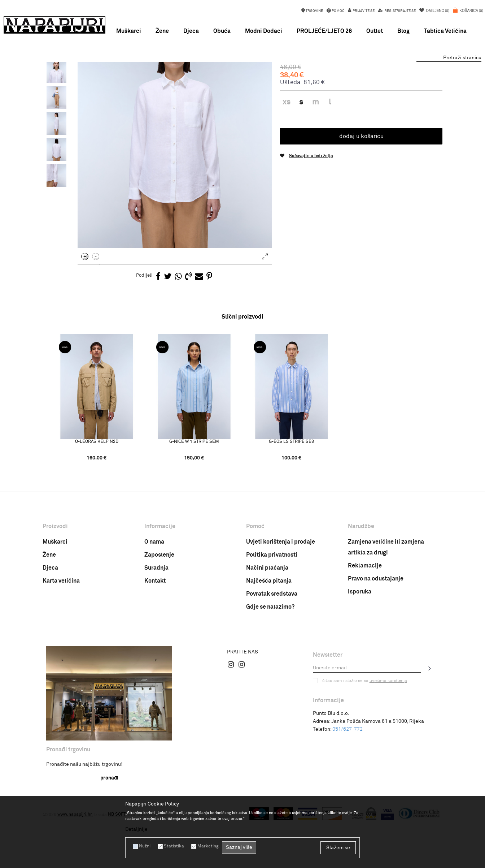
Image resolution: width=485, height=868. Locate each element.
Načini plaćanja (267, 630)
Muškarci (55, 604)
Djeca (50, 630)
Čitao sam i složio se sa (365, 743)
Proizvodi (109, 79)
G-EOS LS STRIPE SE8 (292, 504)
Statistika (174, 846)
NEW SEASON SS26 (242, 69)
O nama (154, 604)
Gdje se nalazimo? (270, 669)
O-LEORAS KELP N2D (97, 504)
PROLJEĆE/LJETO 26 (324, 31)
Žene (49, 617)
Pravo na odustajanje (376, 640)
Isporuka (360, 653)
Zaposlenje (159, 617)
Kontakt (155, 643)
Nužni (145, 846)
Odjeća (131, 79)
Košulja (150, 79)
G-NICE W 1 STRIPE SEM (194, 504)
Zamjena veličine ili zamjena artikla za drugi (386, 609)
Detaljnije (136, 829)
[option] (242, 69)
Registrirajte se (400, 11)
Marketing (208, 846)
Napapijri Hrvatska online (68, 79)
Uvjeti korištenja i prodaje (281, 604)
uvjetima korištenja (388, 743)
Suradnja (156, 630)
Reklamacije (365, 627)
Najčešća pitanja (269, 643)
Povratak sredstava (272, 656)
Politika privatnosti (272, 617)
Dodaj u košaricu (361, 198)
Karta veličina (61, 643)
